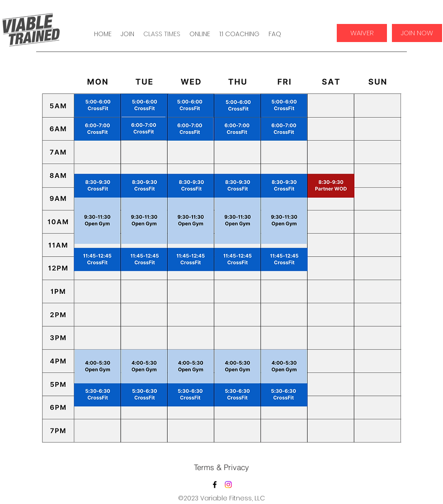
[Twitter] (228, 485)
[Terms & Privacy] (221, 467)
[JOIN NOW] (417, 33)
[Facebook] (215, 485)
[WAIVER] (362, 33)
